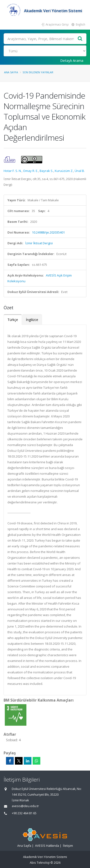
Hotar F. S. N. (13, 171)
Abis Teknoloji (40, 863)
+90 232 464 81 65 (24, 813)
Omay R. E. (31, 171)
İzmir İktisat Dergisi (39, 243)
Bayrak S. (46, 171)
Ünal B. (80, 171)
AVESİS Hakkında (47, 846)
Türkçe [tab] (13, 320)
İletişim (68, 846)
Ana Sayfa (11, 72)
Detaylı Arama (72, 60)
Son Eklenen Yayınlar (38, 72)
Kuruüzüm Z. (64, 171)
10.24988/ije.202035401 (48, 232)
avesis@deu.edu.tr (25, 806)
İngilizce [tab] (32, 320)
